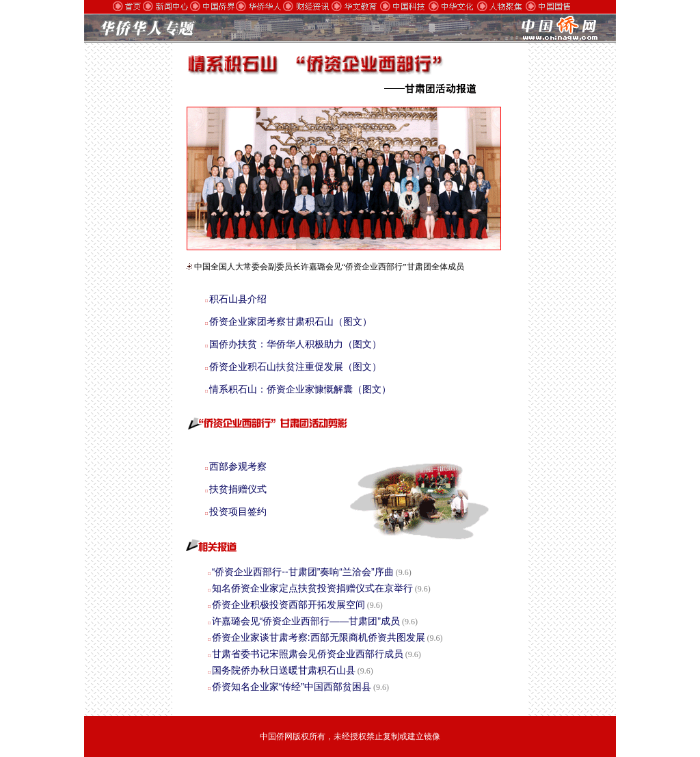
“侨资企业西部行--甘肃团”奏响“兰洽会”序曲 (303, 572)
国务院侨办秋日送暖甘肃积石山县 (284, 670)
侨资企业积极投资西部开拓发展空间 (288, 605)
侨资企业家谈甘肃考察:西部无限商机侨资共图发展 (319, 637)
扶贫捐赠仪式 (238, 489)
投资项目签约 (238, 512)
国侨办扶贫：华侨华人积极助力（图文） (295, 344)
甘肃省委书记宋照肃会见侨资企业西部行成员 (308, 654)
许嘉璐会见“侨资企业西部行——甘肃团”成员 (306, 621)
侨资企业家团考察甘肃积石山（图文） (291, 321)
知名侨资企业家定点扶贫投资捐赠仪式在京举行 (312, 588)
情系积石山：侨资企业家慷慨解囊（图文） (300, 389)
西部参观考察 (238, 466)
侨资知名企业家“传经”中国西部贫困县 (292, 687)
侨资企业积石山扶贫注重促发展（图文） (295, 367)
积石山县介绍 (238, 299)
